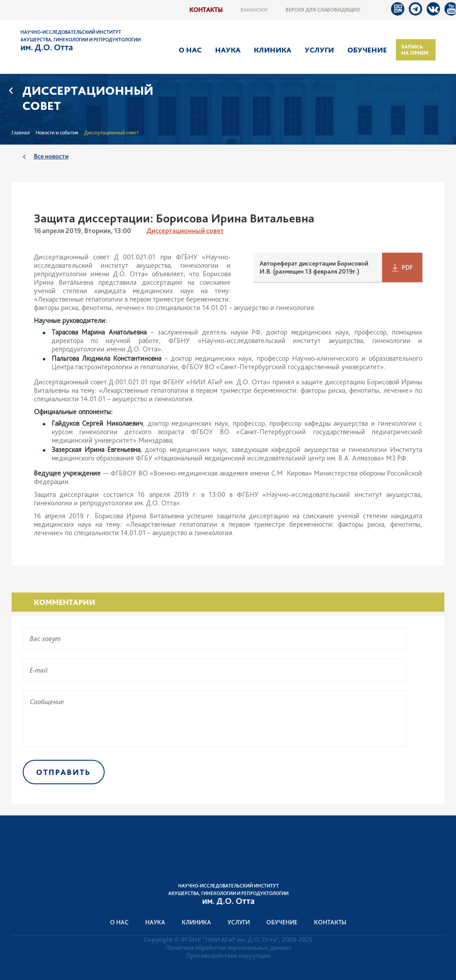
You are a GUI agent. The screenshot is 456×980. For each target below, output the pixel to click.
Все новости (51, 156)
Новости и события (57, 133)
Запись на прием (415, 50)
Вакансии (254, 10)
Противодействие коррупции (228, 956)
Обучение (367, 50)
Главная (21, 133)
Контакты (206, 10)
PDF (407, 267)
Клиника (273, 50)
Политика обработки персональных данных (228, 948)
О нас (190, 50)
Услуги (319, 50)
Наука (228, 50)
